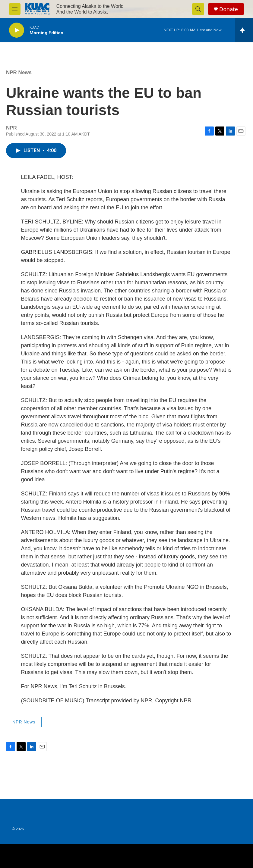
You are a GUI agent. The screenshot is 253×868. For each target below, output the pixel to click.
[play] (17, 30)
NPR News (19, 72)
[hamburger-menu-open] (15, 9)
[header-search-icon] (198, 9)
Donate (229, 9)
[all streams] (244, 30)
